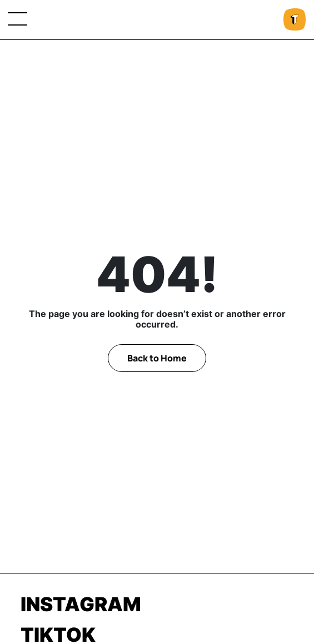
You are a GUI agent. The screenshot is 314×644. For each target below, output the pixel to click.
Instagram (81, 604)
